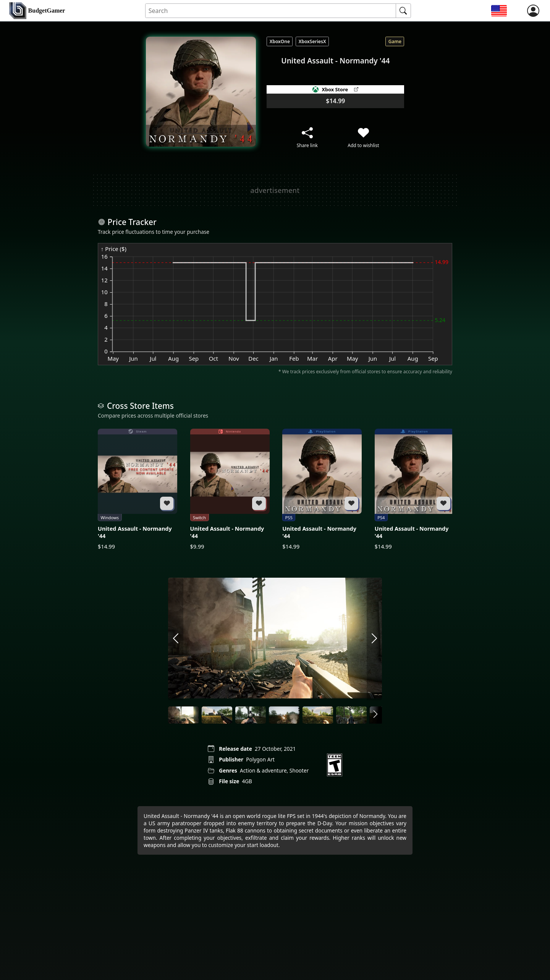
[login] (533, 11)
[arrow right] (374, 639)
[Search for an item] (271, 11)
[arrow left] (176, 639)
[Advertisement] (275, 190)
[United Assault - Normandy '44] (137, 490)
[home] (37, 11)
